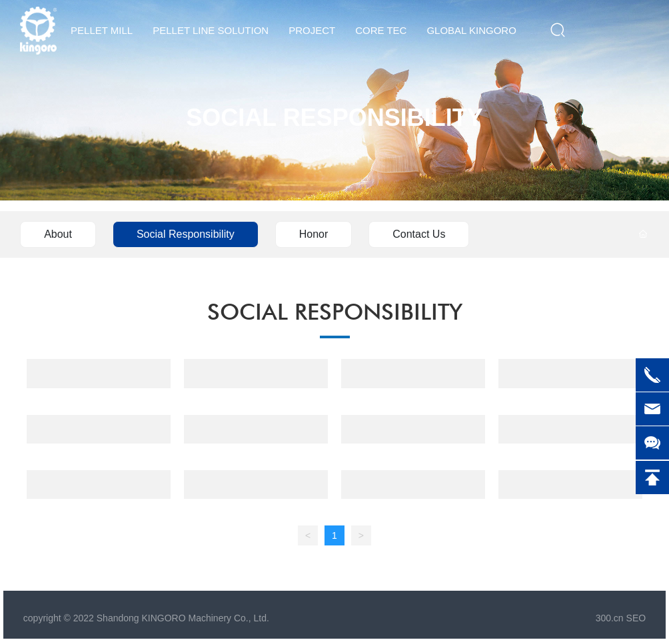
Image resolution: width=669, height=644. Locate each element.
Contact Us (419, 234)
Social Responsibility (186, 234)
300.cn (610, 618)
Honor (314, 234)
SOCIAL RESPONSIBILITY (334, 118)
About (58, 234)
